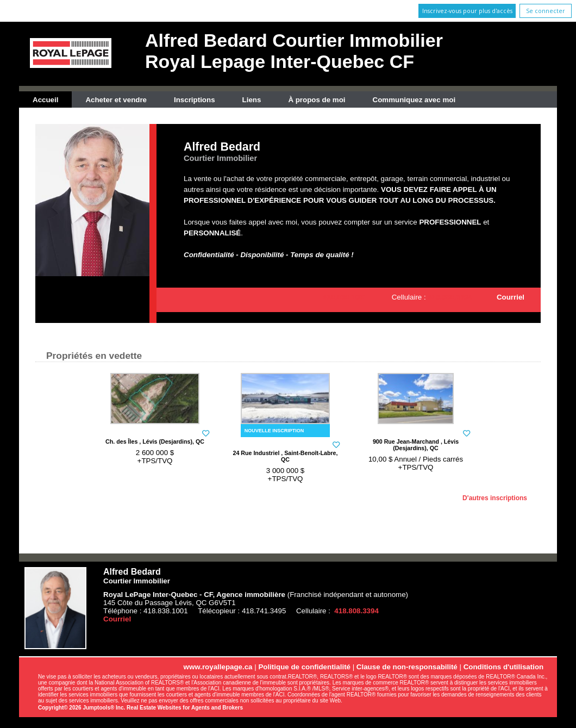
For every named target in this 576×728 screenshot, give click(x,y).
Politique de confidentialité (304, 667)
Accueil (45, 100)
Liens (252, 100)
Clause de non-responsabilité (407, 667)
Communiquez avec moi (414, 100)
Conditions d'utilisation (504, 667)
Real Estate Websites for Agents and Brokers (185, 708)
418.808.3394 (450, 297)
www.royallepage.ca (218, 667)
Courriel (511, 297)
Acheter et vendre (116, 100)
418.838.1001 (345, 297)
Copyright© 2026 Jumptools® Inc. (82, 708)
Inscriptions (195, 100)
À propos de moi (317, 100)
